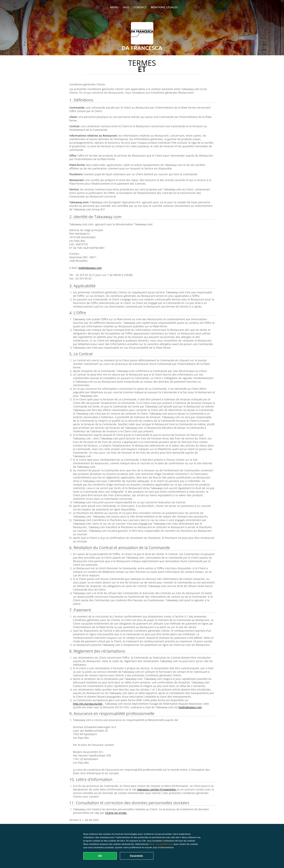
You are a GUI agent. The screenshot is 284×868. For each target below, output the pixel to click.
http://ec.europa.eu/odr (88, 704)
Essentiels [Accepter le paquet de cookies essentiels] (137, 856)
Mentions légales (164, 7)
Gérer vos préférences (161, 844)
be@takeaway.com (90, 268)
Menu (114, 7)
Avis (126, 7)
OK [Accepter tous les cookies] (100, 856)
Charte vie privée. (116, 813)
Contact (140, 7)
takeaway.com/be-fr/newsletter (157, 789)
